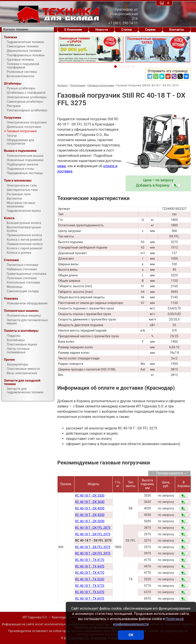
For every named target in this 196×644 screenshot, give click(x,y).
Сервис (151, 30)
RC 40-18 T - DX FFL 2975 (93, 534)
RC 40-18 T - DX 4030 (90, 508)
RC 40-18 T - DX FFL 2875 (93, 528)
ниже (62, 166)
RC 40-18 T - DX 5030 (90, 521)
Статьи (127, 30)
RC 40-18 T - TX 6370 (90, 592)
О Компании (73, 30)
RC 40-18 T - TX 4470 (90, 566)
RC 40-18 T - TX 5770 (90, 586)
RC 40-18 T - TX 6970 (90, 599)
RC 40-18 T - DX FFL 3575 (93, 547)
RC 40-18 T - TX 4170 (90, 560)
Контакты (177, 30)
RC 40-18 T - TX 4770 (90, 573)
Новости (102, 30)
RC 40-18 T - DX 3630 (90, 502)
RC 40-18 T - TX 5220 (90, 579)
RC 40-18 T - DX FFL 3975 (93, 553)
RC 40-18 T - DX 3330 (90, 496)
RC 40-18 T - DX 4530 (90, 515)
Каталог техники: (16, 29)
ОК (131, 635)
